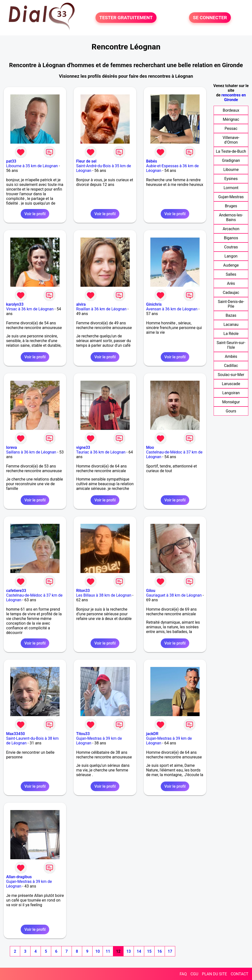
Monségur (231, 402)
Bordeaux (231, 110)
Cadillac (231, 366)
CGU (194, 974)
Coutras (231, 247)
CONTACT (239, 974)
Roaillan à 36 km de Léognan (101, 309)
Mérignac (231, 119)
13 (128, 951)
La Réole (231, 334)
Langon (231, 256)
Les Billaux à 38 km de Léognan (104, 595)
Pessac (231, 128)
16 (159, 951)
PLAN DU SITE (215, 974)
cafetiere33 (16, 591)
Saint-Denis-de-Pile (231, 304)
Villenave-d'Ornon (231, 140)
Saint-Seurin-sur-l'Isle (231, 345)
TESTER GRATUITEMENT (126, 18)
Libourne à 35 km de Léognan (32, 166)
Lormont (231, 188)
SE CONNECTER (210, 18)
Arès (231, 283)
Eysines (231, 179)
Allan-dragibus (19, 877)
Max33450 (16, 734)
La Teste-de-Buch (231, 151)
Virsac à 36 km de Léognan (30, 309)
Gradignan (231, 160)
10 (97, 951)
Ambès (231, 356)
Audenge (231, 265)
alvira (81, 304)
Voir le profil (35, 214)
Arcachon (231, 229)
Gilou (151, 591)
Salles (231, 274)
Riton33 (83, 591)
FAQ (183, 974)
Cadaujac (231, 293)
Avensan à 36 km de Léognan (172, 309)
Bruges (231, 206)
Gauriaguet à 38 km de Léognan (174, 595)
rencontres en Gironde (234, 97)
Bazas (231, 315)
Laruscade (231, 384)
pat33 (11, 161)
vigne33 (83, 447)
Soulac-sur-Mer (231, 375)
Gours (231, 411)
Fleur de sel (86, 161)
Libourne (231, 170)
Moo (150, 447)
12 (118, 951)
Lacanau (231, 324)
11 (108, 951)
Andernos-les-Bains (231, 217)
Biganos (231, 238)
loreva (12, 447)
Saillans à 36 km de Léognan (31, 452)
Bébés (152, 161)
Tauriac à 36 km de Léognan (101, 452)
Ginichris (154, 304)
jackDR (152, 734)
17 (170, 951)
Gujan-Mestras (231, 197)
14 (139, 951)
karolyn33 (15, 304)
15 (149, 951)
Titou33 (83, 734)
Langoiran (231, 393)
